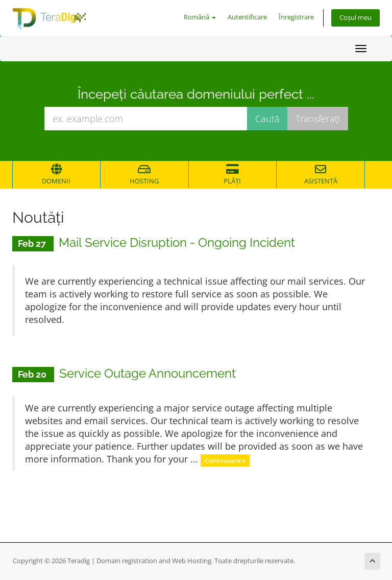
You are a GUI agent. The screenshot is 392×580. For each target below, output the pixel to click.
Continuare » (225, 460)
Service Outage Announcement (148, 373)
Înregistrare (296, 17)
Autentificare (247, 17)
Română (200, 17)
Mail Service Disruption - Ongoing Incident (177, 242)
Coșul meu (356, 18)
